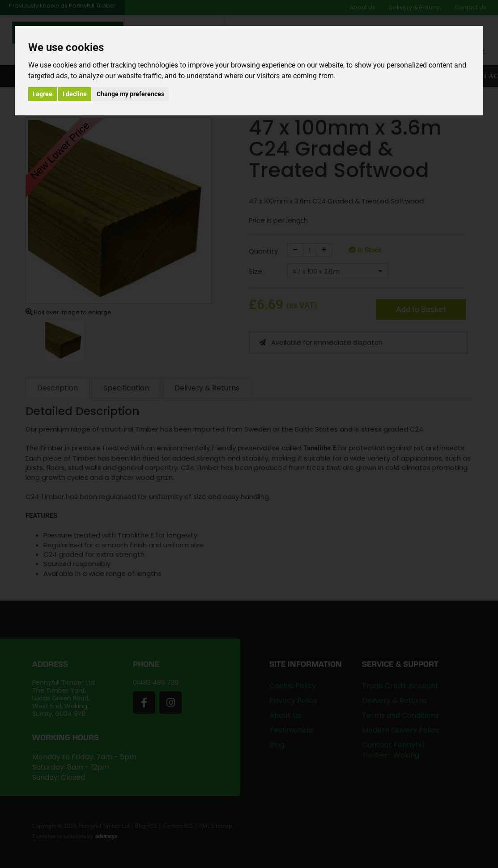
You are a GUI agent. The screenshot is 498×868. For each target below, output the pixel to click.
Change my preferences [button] (130, 94)
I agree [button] (43, 94)
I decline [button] (75, 94)
